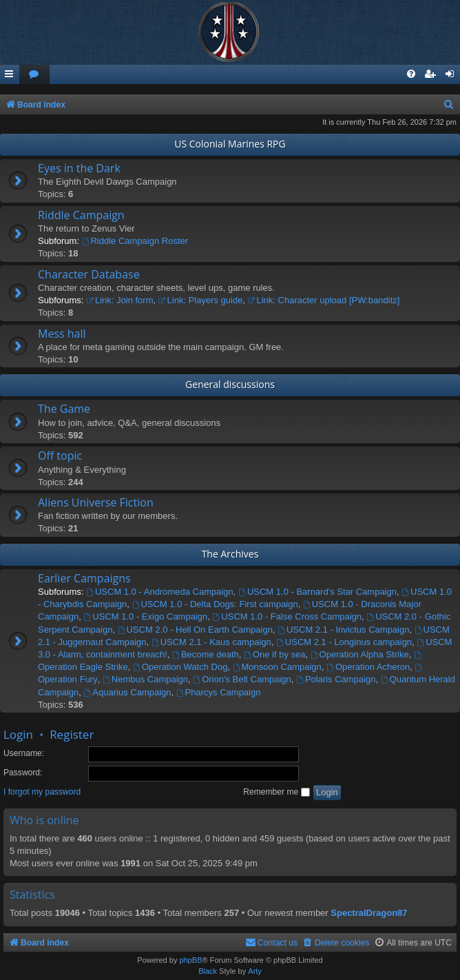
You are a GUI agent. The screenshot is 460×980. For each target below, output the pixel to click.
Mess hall (62, 334)
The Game (64, 409)
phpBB (190, 960)
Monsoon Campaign (277, 667)
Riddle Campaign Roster (135, 241)
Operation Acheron (368, 667)
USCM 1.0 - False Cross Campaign (287, 616)
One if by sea (274, 654)
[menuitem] (34, 75)
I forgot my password (42, 792)
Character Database (89, 274)
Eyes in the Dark (79, 168)
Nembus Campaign (145, 679)
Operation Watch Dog (180, 667)
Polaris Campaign (336, 679)
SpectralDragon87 (369, 913)
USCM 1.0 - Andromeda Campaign (160, 592)
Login (18, 734)
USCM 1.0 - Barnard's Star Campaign (317, 592)
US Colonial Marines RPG (230, 144)
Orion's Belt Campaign (242, 679)
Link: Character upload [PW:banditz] (324, 300)
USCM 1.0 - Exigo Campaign (146, 616)
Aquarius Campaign (128, 692)
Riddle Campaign (81, 215)
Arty (255, 971)
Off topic (60, 456)
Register (72, 734)
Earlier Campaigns (84, 578)
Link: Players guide (201, 300)
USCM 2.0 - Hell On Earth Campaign (195, 630)
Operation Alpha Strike (360, 654)
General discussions (230, 384)
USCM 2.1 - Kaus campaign (211, 642)
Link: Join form (119, 300)
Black (208, 971)
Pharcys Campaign (219, 692)
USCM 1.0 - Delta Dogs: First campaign (215, 604)
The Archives (230, 554)
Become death (206, 654)
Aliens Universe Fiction (96, 502)
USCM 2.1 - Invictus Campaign (343, 630)
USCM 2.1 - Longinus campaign (344, 642)
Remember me (276, 792)
